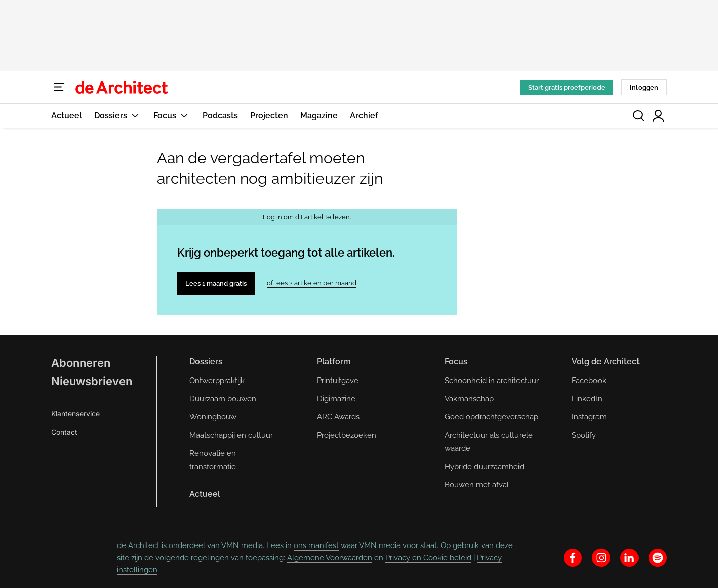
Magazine (319, 116)
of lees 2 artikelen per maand (312, 283)
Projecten (269, 116)
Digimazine (336, 399)
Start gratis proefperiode (567, 87)
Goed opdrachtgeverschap (491, 417)
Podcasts (220, 116)
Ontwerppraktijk (217, 381)
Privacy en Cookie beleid (428, 558)
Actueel (67, 116)
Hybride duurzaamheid (484, 467)
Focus (172, 116)
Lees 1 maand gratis (216, 284)
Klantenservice (75, 414)
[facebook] (573, 558)
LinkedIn (587, 399)
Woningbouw (213, 417)
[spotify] (658, 558)
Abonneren (81, 363)
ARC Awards (338, 417)
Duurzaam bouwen (223, 399)
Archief (364, 116)
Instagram (589, 417)
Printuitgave (338, 381)
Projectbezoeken (347, 435)
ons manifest (316, 545)
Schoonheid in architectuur (492, 381)
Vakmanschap (469, 399)
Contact (64, 432)
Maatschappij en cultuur (231, 435)
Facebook (589, 381)
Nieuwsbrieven (92, 381)
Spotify (584, 435)
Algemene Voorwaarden (330, 558)
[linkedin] (629, 558)
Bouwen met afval (477, 485)
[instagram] (601, 558)
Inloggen (644, 87)
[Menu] (59, 87)
